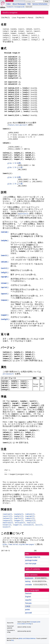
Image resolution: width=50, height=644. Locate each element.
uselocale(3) (28, 525)
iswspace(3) (7, 520)
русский (28, 613)
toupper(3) (17, 525)
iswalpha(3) (19, 514)
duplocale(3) (23, 214)
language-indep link (33, 557)
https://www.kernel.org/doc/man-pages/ (19, 544)
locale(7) (7, 527)
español (28, 600)
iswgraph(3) (30, 516)
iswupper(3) (19, 520)
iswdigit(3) (19, 516)
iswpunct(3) (30, 518)
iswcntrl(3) (7, 516)
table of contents (33, 569)
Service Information (40, 4)
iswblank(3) (30, 514)
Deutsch (28, 593)
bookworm (10, 7)
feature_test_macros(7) (18, 125)
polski (27, 610)
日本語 (28, 606)
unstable (28, 585)
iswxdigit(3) (30, 520)
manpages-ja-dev (20, 7)
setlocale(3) (20, 523)
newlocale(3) (8, 523)
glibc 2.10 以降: (15, 163)
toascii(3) (31, 523)
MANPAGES (9, 1)
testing (28, 581)
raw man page (31, 563)
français (28, 603)
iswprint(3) (19, 518)
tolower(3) (7, 525)
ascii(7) (39, 525)
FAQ (29, 4)
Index (9, 4)
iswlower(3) (7, 518)
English (28, 597)
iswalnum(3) (7, 514)
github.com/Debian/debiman (27, 638)
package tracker (31, 560)
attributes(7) (8, 374)
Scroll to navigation (10, 13)
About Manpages (19, 4)
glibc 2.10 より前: (15, 167)
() (5, 232)
